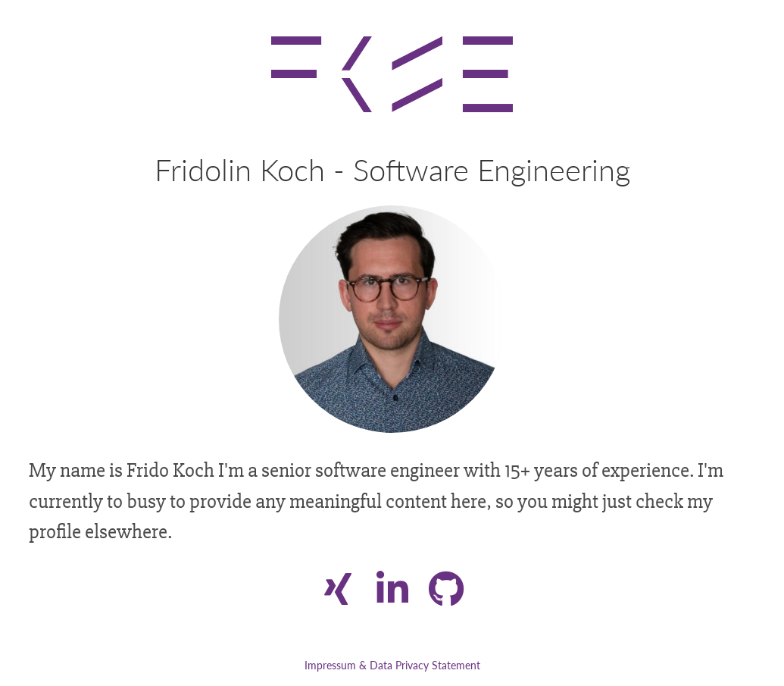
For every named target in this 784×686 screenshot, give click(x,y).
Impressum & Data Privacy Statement (392, 665)
